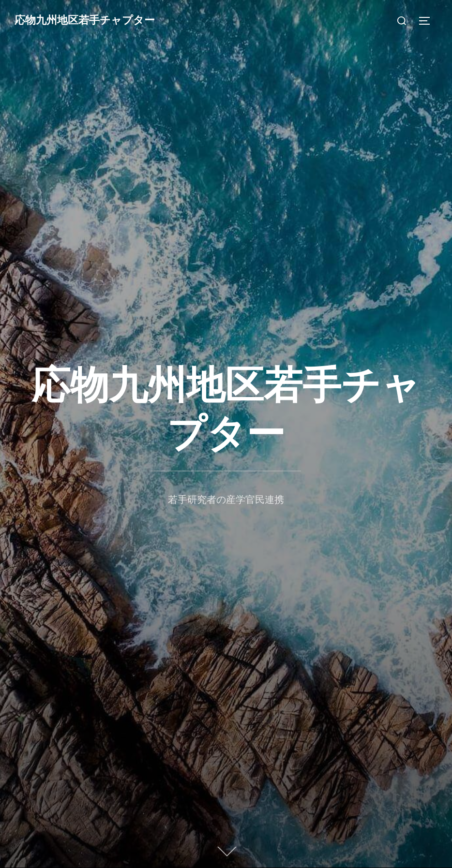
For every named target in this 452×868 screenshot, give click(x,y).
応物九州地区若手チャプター (85, 20)
